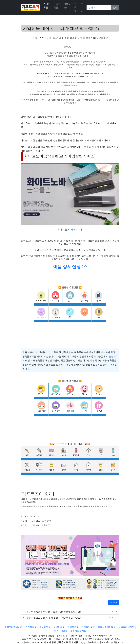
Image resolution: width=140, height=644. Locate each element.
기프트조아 (76, 229)
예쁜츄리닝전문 (126, 627)
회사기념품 (45, 627)
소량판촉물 (57, 6)
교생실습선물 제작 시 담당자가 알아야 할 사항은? (56, 617)
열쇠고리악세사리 (13, 627)
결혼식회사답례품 (107, 627)
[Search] (99, 7)
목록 (114, 603)
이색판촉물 (59, 627)
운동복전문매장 (78, 631)
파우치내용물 (61, 631)
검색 (115, 7)
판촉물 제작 (67, 6)
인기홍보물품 (88, 627)
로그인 (82, 7)
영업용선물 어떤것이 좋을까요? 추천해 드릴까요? (56, 612)
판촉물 (75, 7)
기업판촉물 (47, 6)
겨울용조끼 (73, 627)
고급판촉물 (31, 627)
